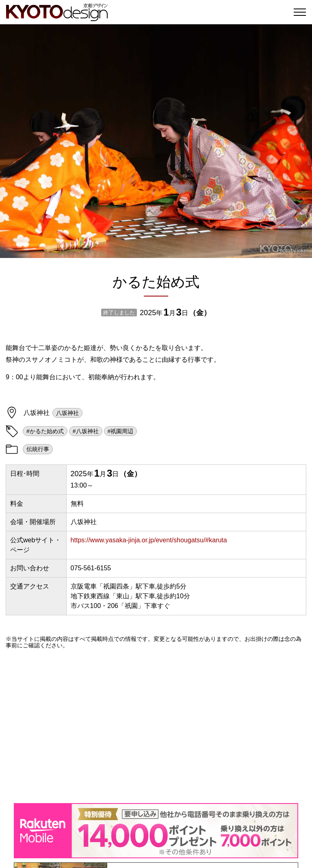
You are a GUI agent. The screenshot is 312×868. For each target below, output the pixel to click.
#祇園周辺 (121, 431)
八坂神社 (67, 413)
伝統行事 (38, 449)
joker (303, 251)
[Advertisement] (156, 726)
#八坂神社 (86, 431)
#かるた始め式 (45, 431)
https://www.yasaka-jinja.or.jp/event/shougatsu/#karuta (149, 540)
